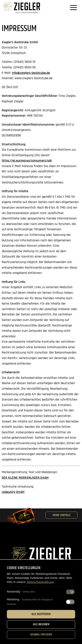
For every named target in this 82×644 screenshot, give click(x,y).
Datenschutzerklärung (40, 582)
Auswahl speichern (41, 635)
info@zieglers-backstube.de (31, 73)
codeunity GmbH (13, 492)
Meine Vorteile (61, 515)
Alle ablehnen (41, 624)
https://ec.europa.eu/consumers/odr (27, 161)
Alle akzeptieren (41, 614)
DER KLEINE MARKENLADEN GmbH (25, 478)
